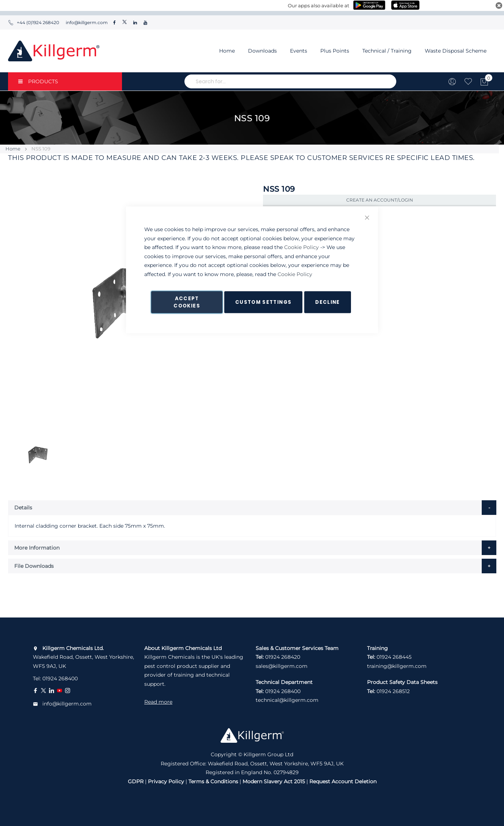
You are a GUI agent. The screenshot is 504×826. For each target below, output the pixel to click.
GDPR (136, 781)
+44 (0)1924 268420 (34, 22)
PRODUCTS (38, 81)
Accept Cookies (187, 302)
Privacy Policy (166, 781)
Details (23, 508)
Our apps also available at (318, 5)
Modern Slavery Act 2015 (274, 781)
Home (227, 51)
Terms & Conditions (213, 781)
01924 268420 (283, 657)
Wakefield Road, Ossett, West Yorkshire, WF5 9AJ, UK (83, 657)
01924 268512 (393, 691)
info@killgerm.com (86, 22)
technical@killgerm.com (287, 700)
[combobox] (290, 81)
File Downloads (34, 566)
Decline (327, 302)
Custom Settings (263, 302)
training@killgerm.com (397, 666)
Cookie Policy (301, 247)
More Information (37, 548)
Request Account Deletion (343, 781)
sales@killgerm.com (282, 666)
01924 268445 (394, 657)
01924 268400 (60, 678)
